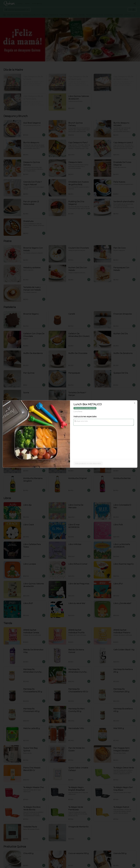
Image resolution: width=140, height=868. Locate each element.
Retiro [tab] (82, 424)
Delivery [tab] (58, 424)
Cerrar (70, 450)
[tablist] (70, 424)
